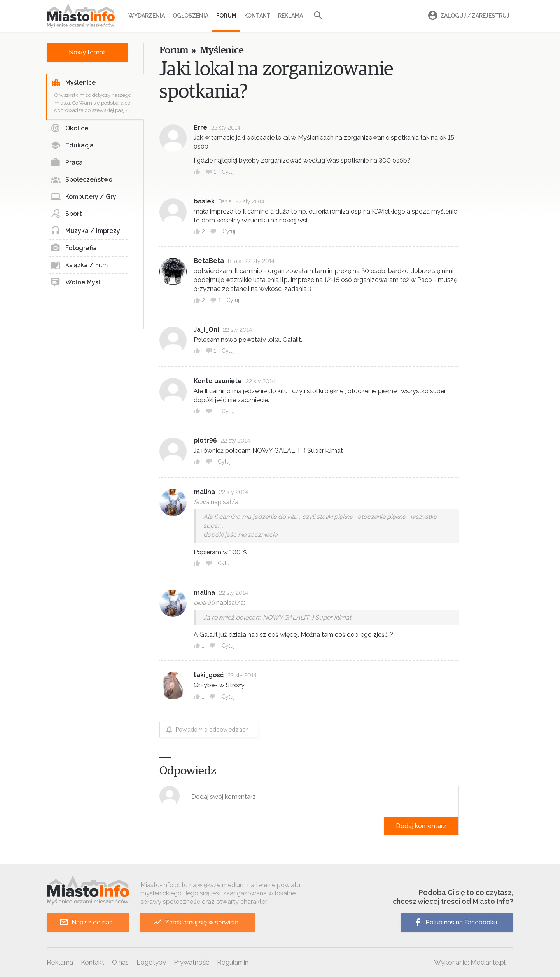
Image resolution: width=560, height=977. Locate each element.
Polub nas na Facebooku (455, 922)
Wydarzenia (147, 16)
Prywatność (192, 962)
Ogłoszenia (191, 16)
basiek (204, 201)
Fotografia (74, 248)
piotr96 (205, 440)
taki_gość (209, 675)
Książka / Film (79, 265)
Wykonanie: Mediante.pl (470, 962)
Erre (200, 127)
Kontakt (257, 16)
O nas (120, 962)
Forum (226, 16)
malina (204, 492)
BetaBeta (209, 261)
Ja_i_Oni (206, 330)
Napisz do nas (86, 922)
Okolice (69, 128)
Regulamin (233, 962)
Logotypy (151, 962)
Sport (66, 214)
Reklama (290, 16)
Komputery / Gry (83, 197)
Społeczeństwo (81, 180)
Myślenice (73, 83)
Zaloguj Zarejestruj (467, 16)
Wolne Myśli (76, 282)
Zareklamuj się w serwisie (195, 922)
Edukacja (72, 145)
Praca (67, 163)
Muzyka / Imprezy (85, 231)
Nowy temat (87, 52)
